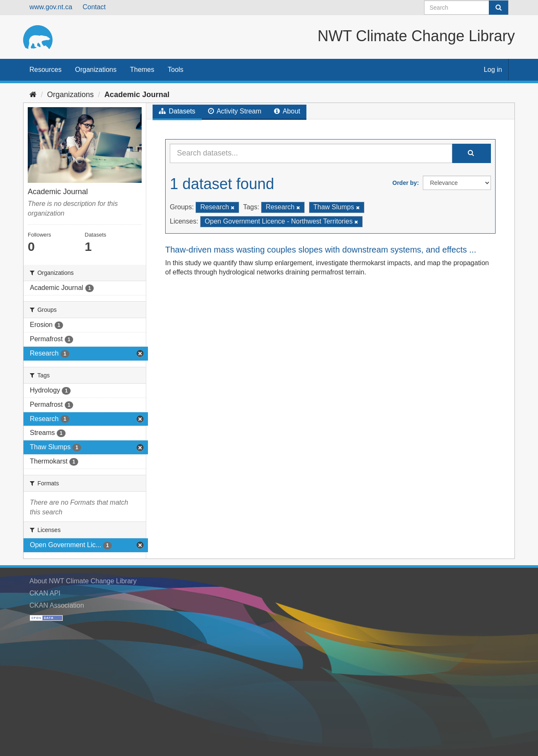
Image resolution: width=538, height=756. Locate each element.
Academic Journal (137, 95)
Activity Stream (235, 111)
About (287, 111)
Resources (45, 70)
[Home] (33, 95)
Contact (94, 7)
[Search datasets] (466, 8)
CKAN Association (57, 605)
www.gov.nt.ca (51, 7)
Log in (493, 70)
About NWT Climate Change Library (83, 581)
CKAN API (45, 593)
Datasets (177, 111)
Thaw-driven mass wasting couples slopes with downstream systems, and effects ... (321, 250)
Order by (405, 183)
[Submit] (498, 8)
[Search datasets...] (311, 153)
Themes (142, 70)
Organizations (96, 70)
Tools (175, 70)
